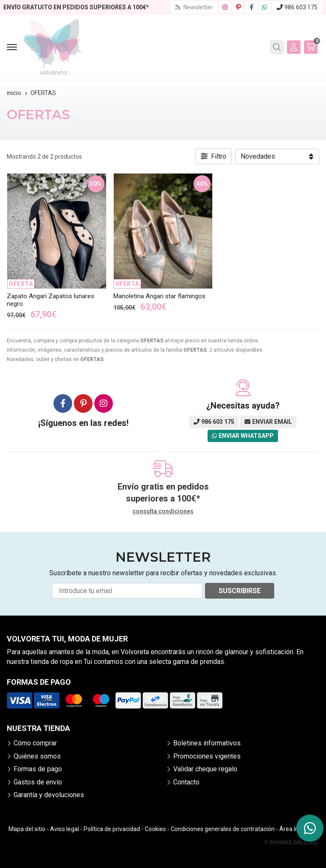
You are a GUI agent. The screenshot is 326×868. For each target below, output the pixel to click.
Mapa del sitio (27, 829)
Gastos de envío (38, 782)
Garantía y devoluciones (49, 795)
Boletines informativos (207, 743)
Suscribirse (240, 591)
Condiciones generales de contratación (223, 829)
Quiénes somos (37, 756)
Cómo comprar (35, 743)
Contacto (186, 782)
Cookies (155, 829)
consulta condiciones (163, 511)
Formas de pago (38, 769)
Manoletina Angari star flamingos (159, 296)
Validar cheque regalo (205, 769)
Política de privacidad (112, 829)
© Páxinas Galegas (291, 843)
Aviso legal (65, 829)
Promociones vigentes (207, 756)
